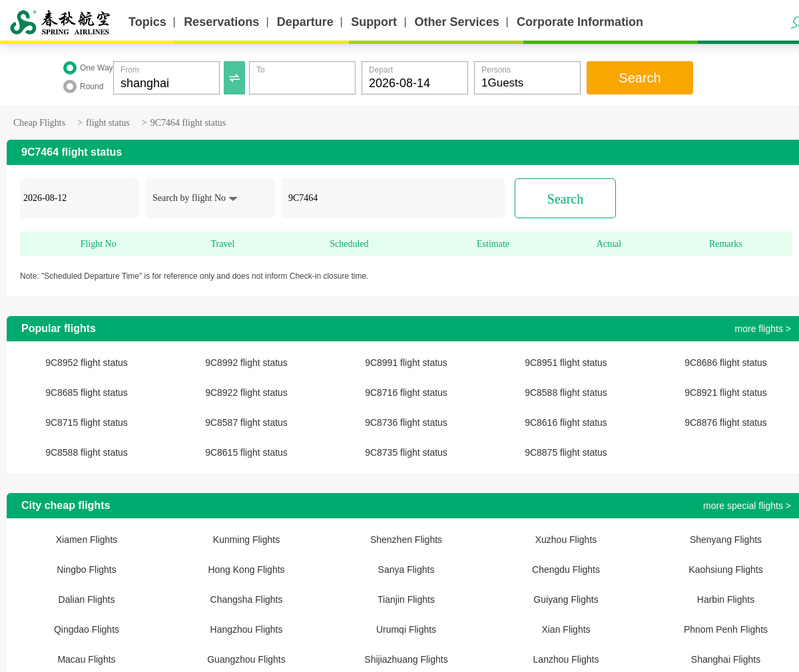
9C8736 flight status (406, 422)
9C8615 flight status (246, 452)
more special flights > (747, 506)
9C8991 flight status (406, 363)
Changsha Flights (247, 599)
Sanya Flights (406, 570)
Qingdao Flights (87, 629)
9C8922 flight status (246, 393)
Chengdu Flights (566, 570)
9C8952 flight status (87, 363)
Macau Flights (86, 659)
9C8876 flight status (726, 422)
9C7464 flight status (188, 123)
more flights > (763, 329)
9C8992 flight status (246, 363)
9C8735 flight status (406, 452)
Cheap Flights (39, 123)
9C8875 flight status (566, 452)
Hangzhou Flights (247, 629)
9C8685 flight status (87, 393)
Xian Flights (566, 629)
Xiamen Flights (87, 540)
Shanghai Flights (726, 659)
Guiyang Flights (566, 599)
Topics (147, 22)
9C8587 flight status (246, 422)
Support (374, 22)
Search (640, 78)
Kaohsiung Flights (725, 570)
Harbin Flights (726, 599)
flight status (108, 123)
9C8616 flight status (566, 422)
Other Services (457, 22)
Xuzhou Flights (566, 540)
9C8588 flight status (566, 393)
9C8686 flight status (726, 363)
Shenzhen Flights (406, 540)
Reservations (221, 22)
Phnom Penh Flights (726, 629)
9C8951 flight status (566, 363)
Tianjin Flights (406, 599)
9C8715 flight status (87, 422)
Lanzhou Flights (566, 659)
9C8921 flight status (726, 393)
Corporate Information (580, 22)
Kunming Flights (246, 540)
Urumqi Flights (406, 629)
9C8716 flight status (406, 393)
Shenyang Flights (726, 540)
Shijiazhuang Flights (406, 659)
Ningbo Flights (87, 570)
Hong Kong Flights (246, 570)
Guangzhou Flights (246, 659)
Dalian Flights (87, 599)
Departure (305, 22)
